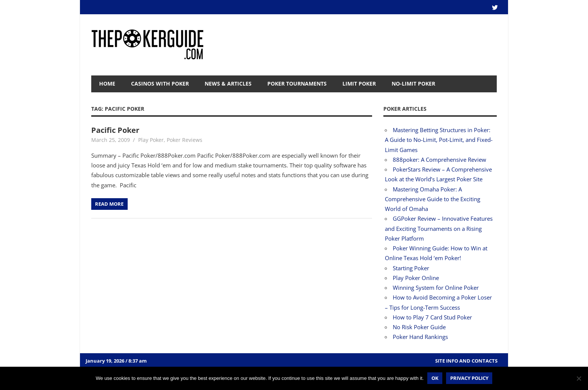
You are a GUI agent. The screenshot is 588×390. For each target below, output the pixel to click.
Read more (109, 204)
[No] (579, 378)
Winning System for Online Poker (436, 288)
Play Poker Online (416, 278)
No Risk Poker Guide (419, 327)
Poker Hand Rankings (420, 337)
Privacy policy (469, 378)
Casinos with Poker (160, 84)
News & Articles (228, 84)
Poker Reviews (185, 140)
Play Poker (151, 140)
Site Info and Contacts (466, 361)
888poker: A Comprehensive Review (439, 160)
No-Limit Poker (413, 84)
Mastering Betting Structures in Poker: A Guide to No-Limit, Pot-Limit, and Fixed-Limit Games (439, 140)
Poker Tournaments (297, 84)
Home (107, 84)
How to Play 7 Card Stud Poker (432, 317)
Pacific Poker (115, 130)
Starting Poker (411, 268)
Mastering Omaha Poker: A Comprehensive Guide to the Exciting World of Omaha (433, 199)
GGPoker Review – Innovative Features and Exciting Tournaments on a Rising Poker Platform (439, 228)
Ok (435, 378)
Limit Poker (359, 84)
